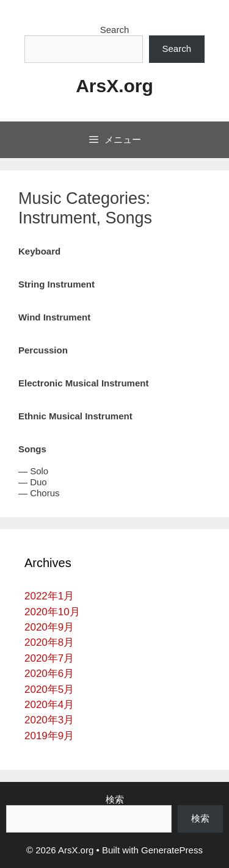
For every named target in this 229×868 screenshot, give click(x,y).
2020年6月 (49, 674)
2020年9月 (49, 627)
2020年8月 (49, 642)
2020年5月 (49, 689)
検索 (115, 799)
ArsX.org (114, 86)
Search (115, 30)
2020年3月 (49, 720)
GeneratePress (172, 850)
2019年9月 (49, 736)
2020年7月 (49, 658)
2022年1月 (49, 596)
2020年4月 (49, 705)
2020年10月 (52, 612)
